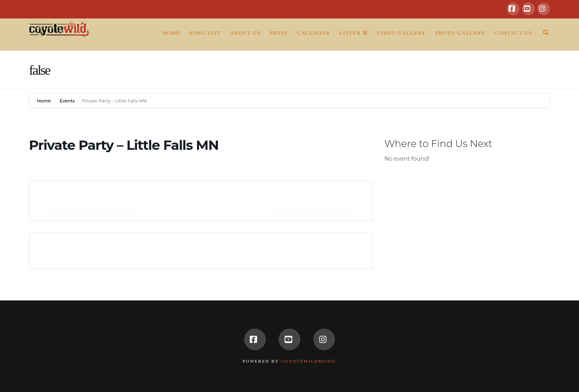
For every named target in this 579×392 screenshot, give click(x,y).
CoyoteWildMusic (309, 361)
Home (44, 101)
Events (67, 101)
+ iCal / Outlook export (313, 201)
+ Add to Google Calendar (94, 201)
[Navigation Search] (543, 35)
